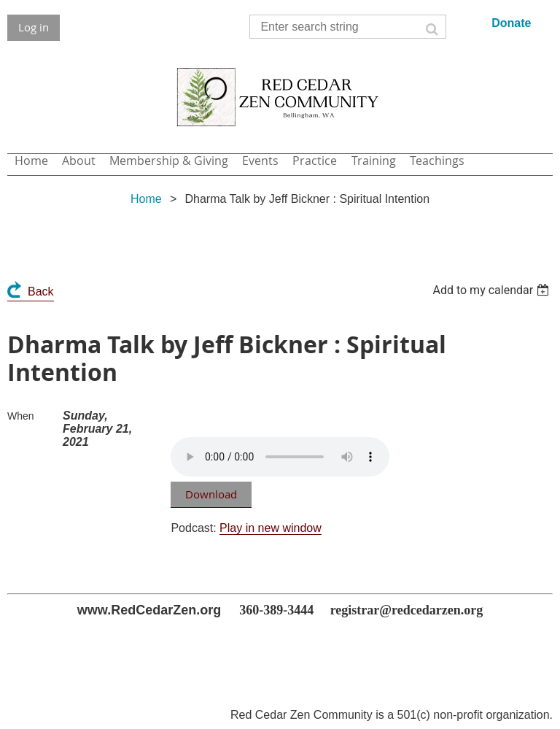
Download (211, 494)
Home (146, 199)
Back (41, 292)
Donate (511, 23)
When (21, 416)
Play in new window (271, 528)
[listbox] (493, 290)
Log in (34, 27)
